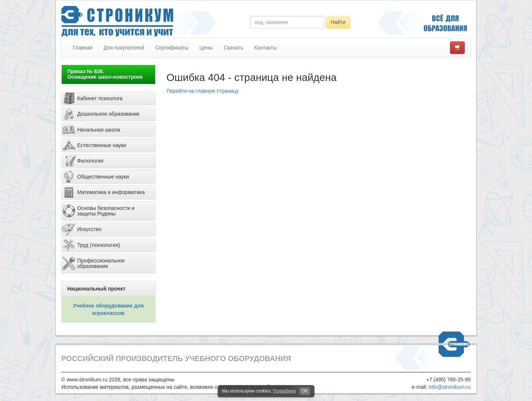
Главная (83, 48)
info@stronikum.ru (450, 387)
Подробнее (284, 391)
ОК (304, 391)
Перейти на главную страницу (203, 91)
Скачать (234, 48)
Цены (206, 48)
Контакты (265, 48)
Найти (338, 22)
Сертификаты (172, 48)
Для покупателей (124, 48)
